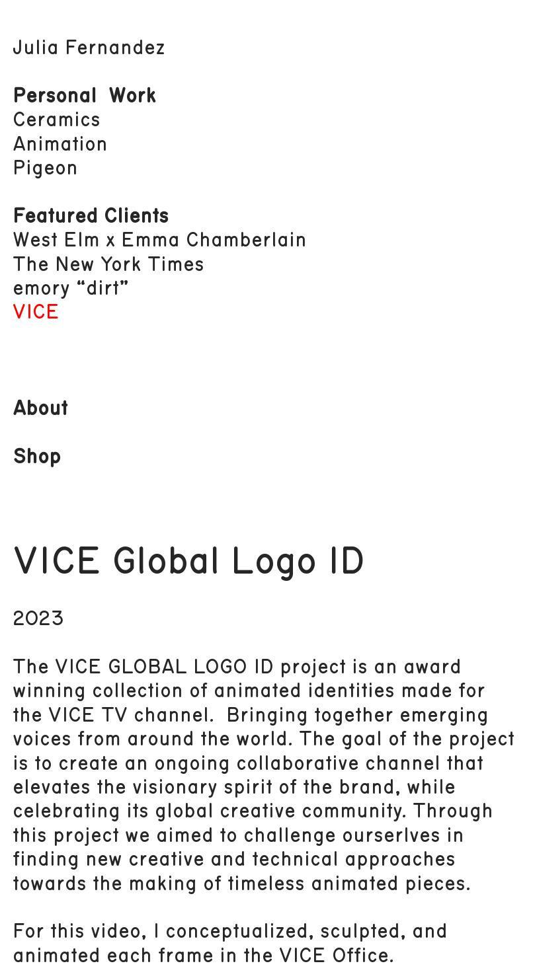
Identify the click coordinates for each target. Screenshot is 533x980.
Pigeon (45, 168)
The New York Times (108, 265)
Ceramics (57, 120)
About (40, 409)
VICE (36, 312)
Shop (37, 457)
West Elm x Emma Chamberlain (160, 240)
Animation (60, 144)
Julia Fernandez (89, 48)
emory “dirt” (71, 288)
